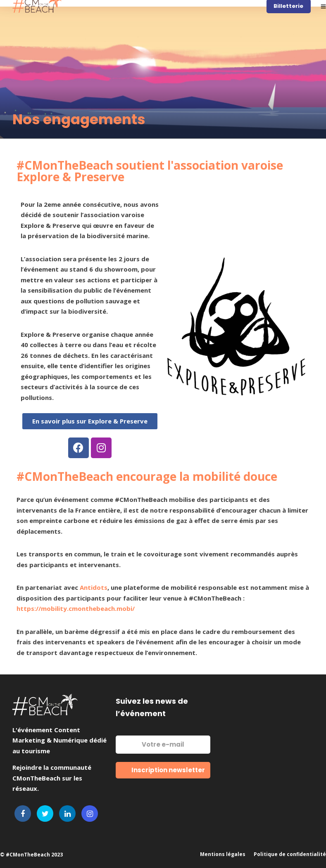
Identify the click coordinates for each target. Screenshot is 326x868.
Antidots (94, 587)
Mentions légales (223, 854)
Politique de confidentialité (290, 854)
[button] (90, 421)
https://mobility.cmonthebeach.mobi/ (76, 608)
